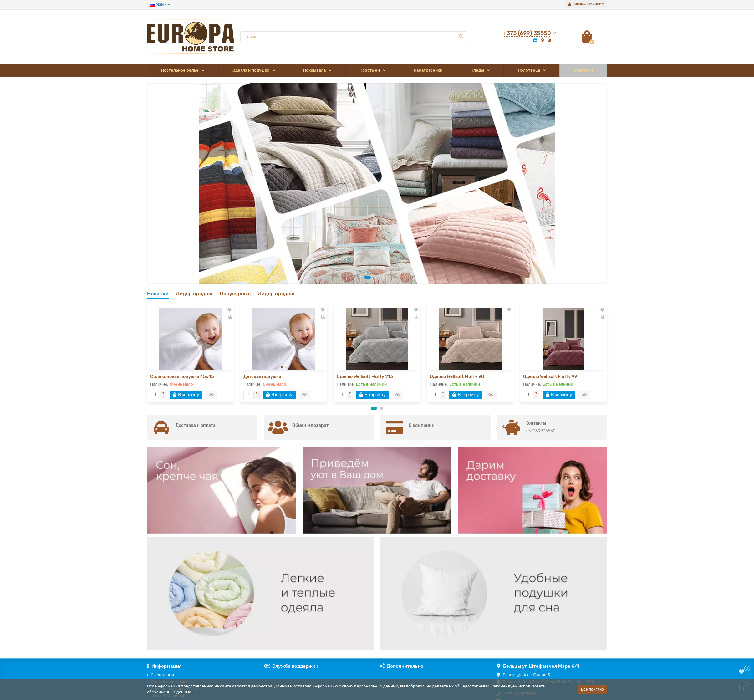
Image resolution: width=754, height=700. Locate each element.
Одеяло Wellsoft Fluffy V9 (550, 377)
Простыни (370, 70)
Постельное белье (180, 70)
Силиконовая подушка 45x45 (182, 377)
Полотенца (529, 70)
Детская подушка (262, 377)
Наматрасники (428, 70)
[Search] (354, 37)
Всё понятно (592, 689)
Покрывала (314, 70)
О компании (162, 675)
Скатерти (583, 70)
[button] (368, 278)
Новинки (158, 294)
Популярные (235, 294)
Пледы (477, 70)
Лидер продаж (194, 294)
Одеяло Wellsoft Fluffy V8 (457, 377)
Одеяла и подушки (251, 70)
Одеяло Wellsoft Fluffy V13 (365, 377)
